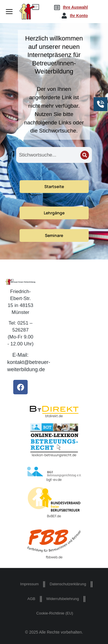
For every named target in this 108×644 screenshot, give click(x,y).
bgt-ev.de (54, 480)
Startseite (54, 186)
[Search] (85, 155)
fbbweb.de (54, 557)
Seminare (54, 235)
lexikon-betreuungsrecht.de (54, 455)
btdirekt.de (54, 416)
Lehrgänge (54, 213)
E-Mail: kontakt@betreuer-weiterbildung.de (29, 362)
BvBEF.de (54, 516)
